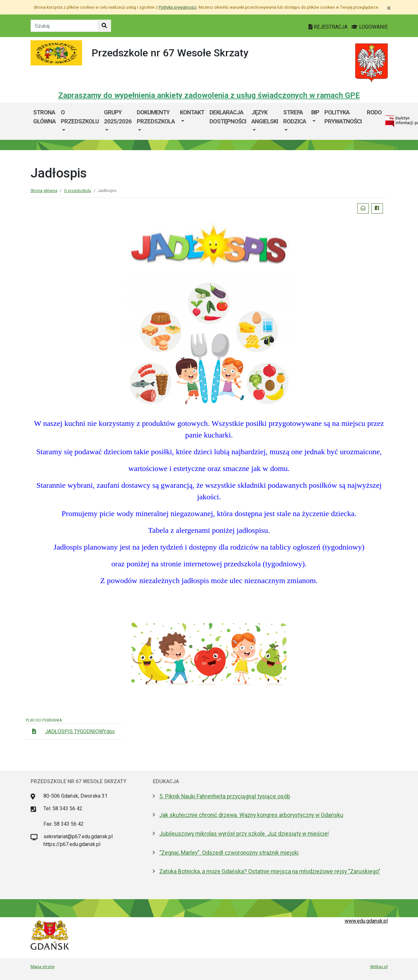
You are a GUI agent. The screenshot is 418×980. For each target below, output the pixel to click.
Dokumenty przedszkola (156, 117)
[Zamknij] (389, 8)
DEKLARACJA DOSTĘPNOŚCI (228, 117)
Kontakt (192, 112)
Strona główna (44, 117)
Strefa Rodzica (295, 117)
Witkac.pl (379, 966)
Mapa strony (42, 966)
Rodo (374, 112)
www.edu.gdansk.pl (366, 921)
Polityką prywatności (178, 7)
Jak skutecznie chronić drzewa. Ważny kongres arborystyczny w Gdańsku (251, 815)
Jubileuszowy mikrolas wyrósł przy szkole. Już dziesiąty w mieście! (244, 834)
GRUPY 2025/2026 (118, 117)
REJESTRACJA (329, 27)
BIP (315, 112)
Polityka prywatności (343, 117)
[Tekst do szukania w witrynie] (64, 26)
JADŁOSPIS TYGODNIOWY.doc (80, 731)
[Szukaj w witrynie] (104, 26)
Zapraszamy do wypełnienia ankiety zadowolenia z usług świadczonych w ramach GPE (209, 95)
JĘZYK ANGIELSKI (265, 117)
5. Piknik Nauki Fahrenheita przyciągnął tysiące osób (225, 796)
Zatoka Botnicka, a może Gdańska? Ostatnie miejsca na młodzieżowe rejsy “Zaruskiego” (270, 871)
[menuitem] (80, 121)
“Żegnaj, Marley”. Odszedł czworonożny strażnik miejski (229, 853)
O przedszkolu (80, 117)
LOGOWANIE (370, 27)
